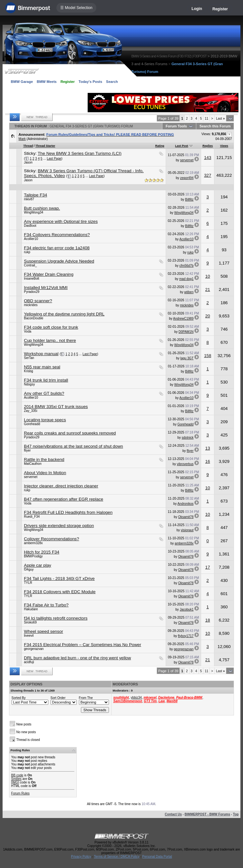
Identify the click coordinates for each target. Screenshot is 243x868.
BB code (17, 775)
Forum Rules (20, 793)
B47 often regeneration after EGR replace (63, 499)
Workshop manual (41, 354)
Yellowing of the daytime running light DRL (64, 314)
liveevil (29, 636)
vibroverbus (185, 464)
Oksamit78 (186, 517)
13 (208, 448)
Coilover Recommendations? (51, 539)
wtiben (189, 292)
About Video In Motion (45, 473)
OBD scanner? (38, 301)
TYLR (28, 583)
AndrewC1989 (183, 319)
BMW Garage (22, 82)
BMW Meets (47, 82)
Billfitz (189, 200)
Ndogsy (29, 384)
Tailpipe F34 (35, 195)
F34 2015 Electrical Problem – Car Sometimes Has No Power (83, 645)
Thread (28, 146)
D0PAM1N (186, 332)
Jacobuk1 (187, 609)
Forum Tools (176, 126)
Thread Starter (45, 146)
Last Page (54, 159)
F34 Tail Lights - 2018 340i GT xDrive (59, 579)
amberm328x (33, 543)
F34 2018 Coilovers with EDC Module (60, 592)
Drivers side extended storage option (59, 526)
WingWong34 (34, 212)
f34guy (29, 569)
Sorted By (19, 698)
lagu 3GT (187, 358)
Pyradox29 (32, 292)
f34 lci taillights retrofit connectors (56, 618)
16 (208, 461)
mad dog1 (186, 279)
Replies (208, 146)
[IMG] (15, 782)
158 (208, 356)
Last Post (182, 146)
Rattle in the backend (44, 459)
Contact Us (173, 814)
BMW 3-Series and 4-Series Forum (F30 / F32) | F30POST (169, 56)
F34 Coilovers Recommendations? (57, 235)
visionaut (187, 530)
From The (86, 698)
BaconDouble (34, 318)
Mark (22, 139)
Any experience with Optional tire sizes (61, 221)
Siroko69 (30, 622)
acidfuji (29, 662)
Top (236, 814)
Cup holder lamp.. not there (50, 340)
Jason (28, 162)
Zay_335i (30, 411)
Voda (28, 331)
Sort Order (58, 698)
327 (208, 175)
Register (220, 9)
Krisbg (28, 371)
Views (224, 146)
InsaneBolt (31, 279)
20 (208, 316)
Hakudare (31, 609)
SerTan (29, 358)
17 (208, 567)
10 (208, 276)
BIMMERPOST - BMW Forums (207, 814)
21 (208, 289)
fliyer (27, 450)
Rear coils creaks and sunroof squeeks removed (70, 433)
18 (208, 620)
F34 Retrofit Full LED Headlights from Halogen (68, 512)
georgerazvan (34, 649)
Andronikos (185, 504)
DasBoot (30, 226)
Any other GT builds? (44, 393)
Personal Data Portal (157, 857)
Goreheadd (32, 424)
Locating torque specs (45, 420)
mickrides (31, 305)
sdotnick (188, 438)
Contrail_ (30, 265)
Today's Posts (90, 82)
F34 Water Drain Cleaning (49, 274)
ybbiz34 (136, 698)
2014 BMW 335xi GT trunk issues (56, 407)
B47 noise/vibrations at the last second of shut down (73, 446)
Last (220, 119)
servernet (187, 160)
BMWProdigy (33, 556)
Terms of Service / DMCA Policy (117, 857)
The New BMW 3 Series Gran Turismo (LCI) (80, 153)
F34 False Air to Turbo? (46, 605)
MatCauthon (33, 464)
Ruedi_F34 (32, 517)
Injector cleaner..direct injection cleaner (61, 486)
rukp (27, 252)
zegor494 (187, 178)
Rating (160, 146)
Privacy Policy (81, 857)
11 (206, 119)
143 (208, 158)
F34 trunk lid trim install (46, 380)
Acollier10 (31, 239)
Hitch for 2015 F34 (42, 552)
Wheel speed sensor (44, 631)
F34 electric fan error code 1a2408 (57, 248)
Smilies (16, 779)
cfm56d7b (187, 266)
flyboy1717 (186, 636)
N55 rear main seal (42, 367)
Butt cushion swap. (42, 208)
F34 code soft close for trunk (51, 327)
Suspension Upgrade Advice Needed (59, 261)
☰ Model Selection (76, 8)
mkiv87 (29, 199)
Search (112, 82)
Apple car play (37, 565)
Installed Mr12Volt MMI (46, 288)
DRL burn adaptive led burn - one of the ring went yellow (77, 658)
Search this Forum (215, 126)
